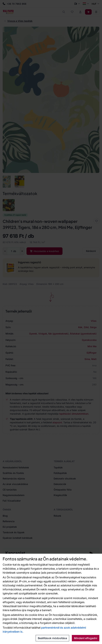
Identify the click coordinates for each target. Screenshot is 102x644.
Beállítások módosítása (52, 638)
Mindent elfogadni (86, 638)
